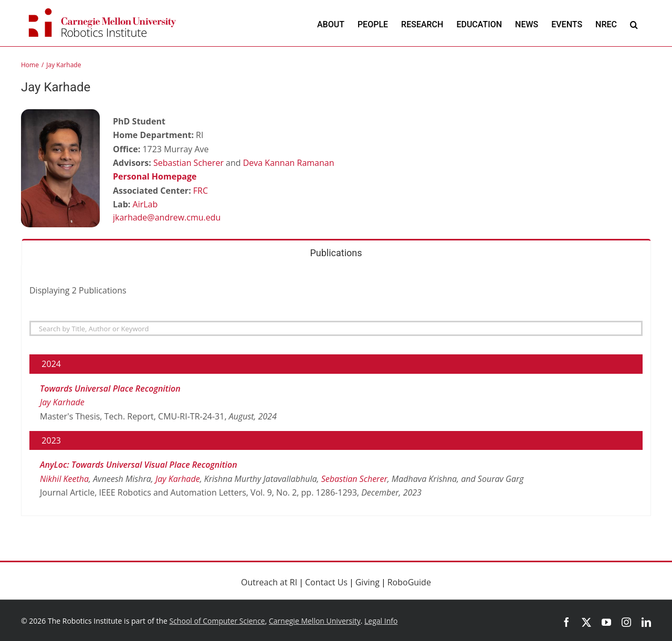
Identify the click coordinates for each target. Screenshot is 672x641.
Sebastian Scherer (188, 163)
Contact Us (326, 582)
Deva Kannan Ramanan (289, 163)
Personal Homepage (155, 176)
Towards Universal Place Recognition (110, 388)
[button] (634, 24)
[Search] (336, 328)
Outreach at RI (269, 582)
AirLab (145, 204)
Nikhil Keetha (64, 479)
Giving (367, 582)
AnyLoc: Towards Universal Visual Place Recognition (139, 465)
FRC (201, 191)
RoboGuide (409, 582)
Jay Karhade (62, 402)
